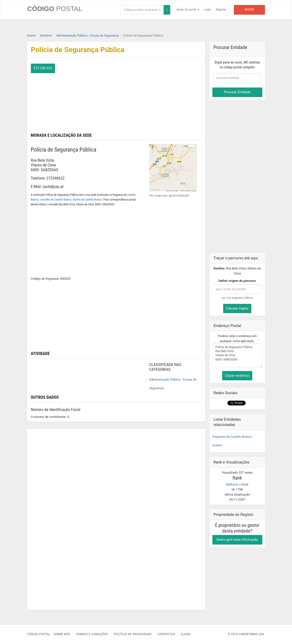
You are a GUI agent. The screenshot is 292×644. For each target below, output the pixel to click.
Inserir (249, 10)
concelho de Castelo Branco (56, 200)
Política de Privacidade (133, 634)
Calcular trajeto (237, 308)
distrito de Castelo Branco (87, 200)
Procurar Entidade (237, 92)
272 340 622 (43, 68)
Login (208, 10)
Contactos (166, 634)
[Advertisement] (160, 97)
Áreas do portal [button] (188, 10)
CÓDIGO (55, 9)
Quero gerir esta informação (237, 540)
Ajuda (186, 634)
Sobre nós (62, 634)
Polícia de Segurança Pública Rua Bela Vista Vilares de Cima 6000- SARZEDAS (237, 355)
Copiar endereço (237, 376)
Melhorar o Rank (237, 484)
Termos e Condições (92, 634)
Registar (221, 10)
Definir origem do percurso (237, 281)
